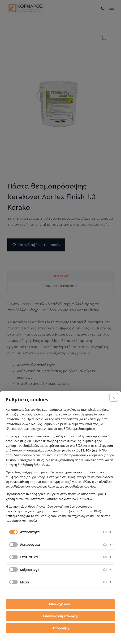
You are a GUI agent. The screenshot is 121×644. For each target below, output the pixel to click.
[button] (60, 532)
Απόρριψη (60, 628)
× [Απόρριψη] (114, 397)
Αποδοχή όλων (61, 604)
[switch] (13, 545)
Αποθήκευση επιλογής (60, 616)
